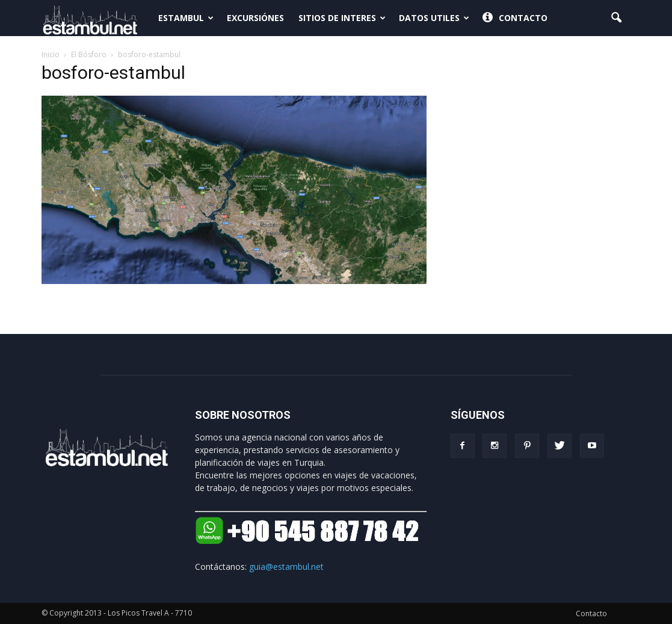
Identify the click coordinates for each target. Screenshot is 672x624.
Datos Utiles (434, 18)
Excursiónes (255, 18)
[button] (617, 18)
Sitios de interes (342, 18)
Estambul (186, 18)
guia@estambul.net (286, 567)
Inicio (51, 54)
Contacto (515, 18)
